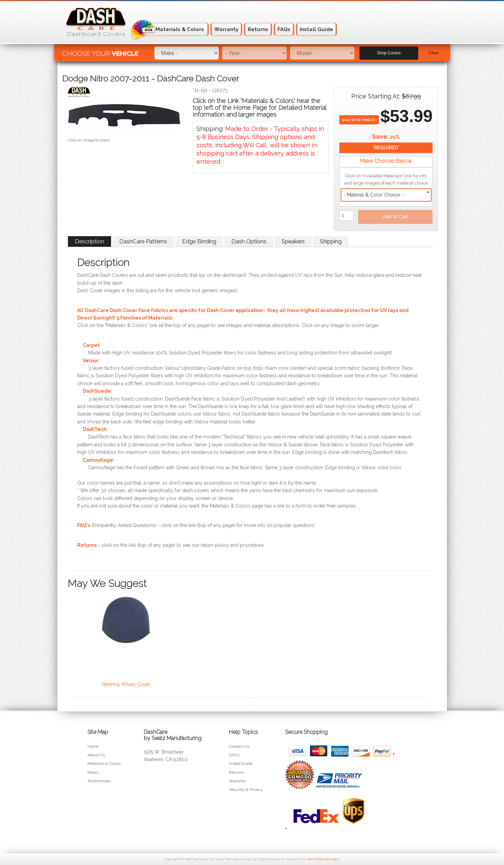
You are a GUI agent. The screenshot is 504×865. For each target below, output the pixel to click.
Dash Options (249, 241)
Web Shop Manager (323, 859)
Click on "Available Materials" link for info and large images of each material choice (386, 179)
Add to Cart (395, 217)
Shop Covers (389, 52)
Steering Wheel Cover (126, 684)
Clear (434, 52)
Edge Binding (199, 241)
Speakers (293, 241)
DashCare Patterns (143, 241)
